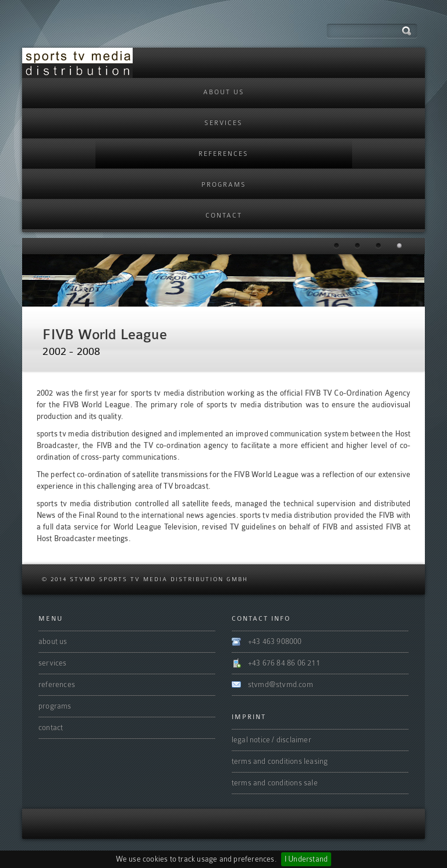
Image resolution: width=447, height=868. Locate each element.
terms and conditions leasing (280, 761)
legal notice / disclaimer (272, 740)
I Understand (306, 859)
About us (224, 92)
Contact (224, 216)
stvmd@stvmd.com (281, 684)
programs (224, 185)
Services (223, 123)
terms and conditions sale (275, 783)
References (223, 154)
